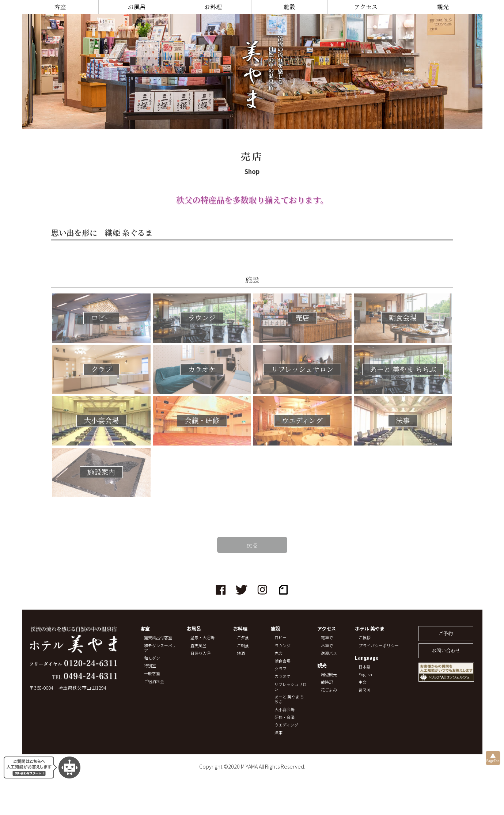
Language (367, 658)
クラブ (281, 669)
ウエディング (286, 725)
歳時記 (327, 682)
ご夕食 (243, 638)
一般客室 (152, 673)
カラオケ (283, 676)
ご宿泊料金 (154, 681)
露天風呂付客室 (158, 638)
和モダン (152, 658)
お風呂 (137, 7)
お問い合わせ (446, 650)
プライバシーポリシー (379, 646)
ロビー (281, 638)
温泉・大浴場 (202, 638)
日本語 (365, 667)
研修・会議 (285, 717)
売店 (278, 653)
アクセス (366, 7)
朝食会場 (283, 661)
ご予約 (446, 633)
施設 (289, 7)
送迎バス (329, 653)
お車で (327, 646)
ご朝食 (243, 646)
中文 (363, 682)
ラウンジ (283, 646)
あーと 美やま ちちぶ (289, 699)
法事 (278, 733)
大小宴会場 (285, 710)
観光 (443, 7)
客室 (60, 7)
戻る (252, 545)
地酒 (241, 653)
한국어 (365, 690)
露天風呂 (198, 646)
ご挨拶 (365, 638)
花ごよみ (329, 690)
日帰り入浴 (200, 653)
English (365, 674)
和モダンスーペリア (160, 648)
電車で (327, 638)
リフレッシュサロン (291, 687)
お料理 (213, 7)
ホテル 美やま (370, 629)
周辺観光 (329, 674)
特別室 (150, 666)
